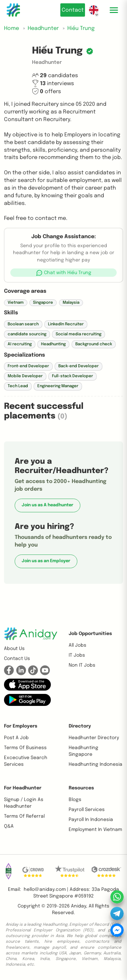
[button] (64, 273)
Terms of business (25, 748)
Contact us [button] (17, 659)
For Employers (21, 726)
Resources (81, 788)
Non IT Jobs (82, 665)
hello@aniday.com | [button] (46, 890)
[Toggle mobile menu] (114, 10)
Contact (73, 10)
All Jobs (77, 645)
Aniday (78, 906)
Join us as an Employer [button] (46, 561)
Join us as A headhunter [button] (47, 505)
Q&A (9, 826)
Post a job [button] (16, 738)
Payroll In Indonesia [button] (91, 820)
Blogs (75, 800)
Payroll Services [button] (87, 810)
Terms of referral (24, 816)
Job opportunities (90, 634)
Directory (80, 726)
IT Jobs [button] (77, 655)
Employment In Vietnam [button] (95, 830)
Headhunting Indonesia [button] (95, 764)
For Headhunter (23, 788)
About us (14, 649)
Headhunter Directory (94, 738)
